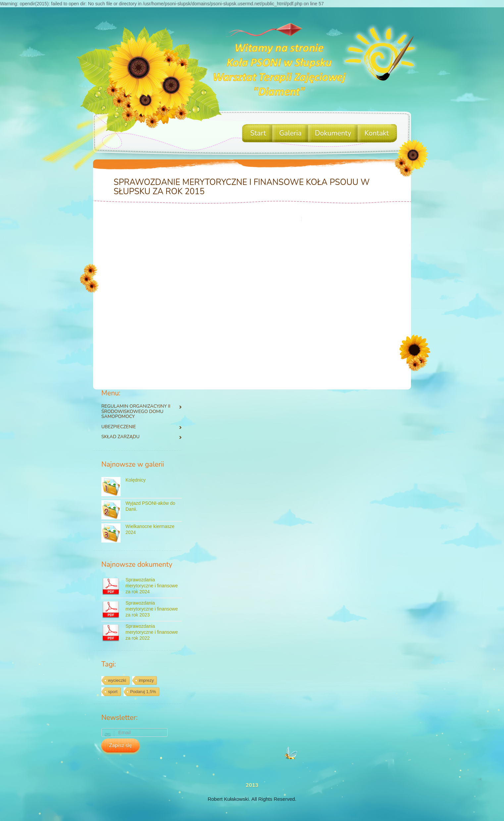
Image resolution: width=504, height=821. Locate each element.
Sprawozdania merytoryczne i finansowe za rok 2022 (152, 632)
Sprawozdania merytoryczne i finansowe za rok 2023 (152, 609)
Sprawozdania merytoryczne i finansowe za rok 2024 (152, 586)
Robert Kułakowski (228, 799)
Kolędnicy (136, 480)
